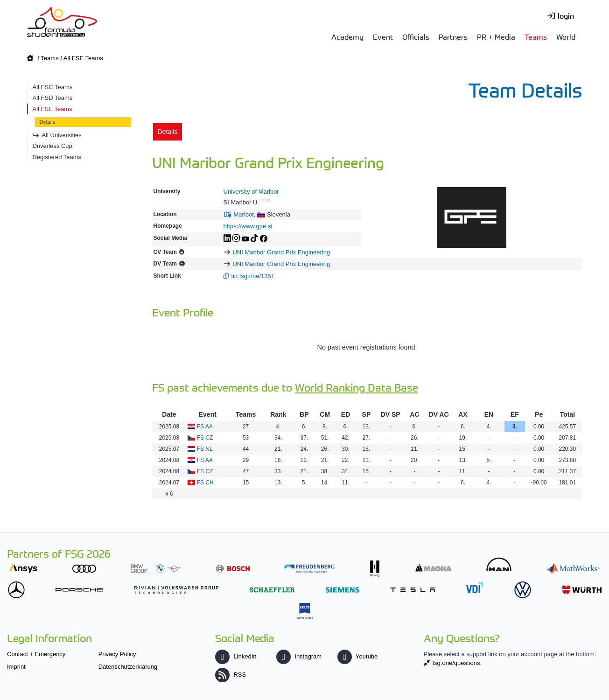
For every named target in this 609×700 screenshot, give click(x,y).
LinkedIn (236, 656)
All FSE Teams (83, 58)
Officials (416, 36)
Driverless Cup (52, 146)
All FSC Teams (53, 87)
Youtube (357, 656)
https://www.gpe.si (248, 226)
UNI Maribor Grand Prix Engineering (281, 252)
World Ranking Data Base (357, 387)
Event (383, 36)
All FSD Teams (53, 98)
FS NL (205, 449)
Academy (347, 36)
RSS (231, 675)
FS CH (205, 483)
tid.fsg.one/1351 (253, 276)
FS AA (205, 427)
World (566, 36)
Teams (536, 36)
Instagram (299, 656)
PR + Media (496, 36)
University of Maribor (251, 192)
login (566, 15)
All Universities (62, 135)
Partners (453, 36)
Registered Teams (57, 157)
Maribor (244, 214)
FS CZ (205, 438)
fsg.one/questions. (457, 663)
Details (48, 122)
